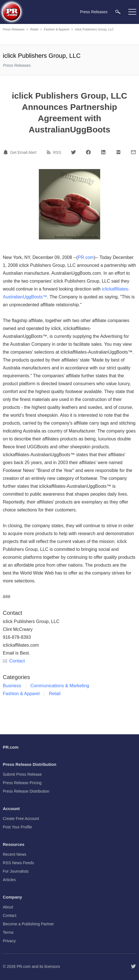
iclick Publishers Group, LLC (94, 29)
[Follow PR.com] (133, 966)
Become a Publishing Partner (28, 924)
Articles (9, 880)
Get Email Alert (23, 152)
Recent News (14, 854)
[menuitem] (118, 12)
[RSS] (50, 152)
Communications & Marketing (60, 686)
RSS (57, 152)
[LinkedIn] (103, 152)
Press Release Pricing (22, 783)
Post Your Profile (17, 827)
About (8, 907)
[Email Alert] (6, 152)
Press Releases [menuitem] (94, 12)
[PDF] (118, 152)
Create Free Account (21, 819)
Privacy (9, 941)
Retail (34, 29)
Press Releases (14, 29)
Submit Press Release (22, 774)
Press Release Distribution (26, 791)
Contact (14, 661)
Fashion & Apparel (57, 29)
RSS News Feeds (18, 863)
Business (12, 686)
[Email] (133, 152)
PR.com (86, 257)
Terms (8, 932)
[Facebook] (88, 152)
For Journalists (16, 871)
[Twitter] (73, 152)
